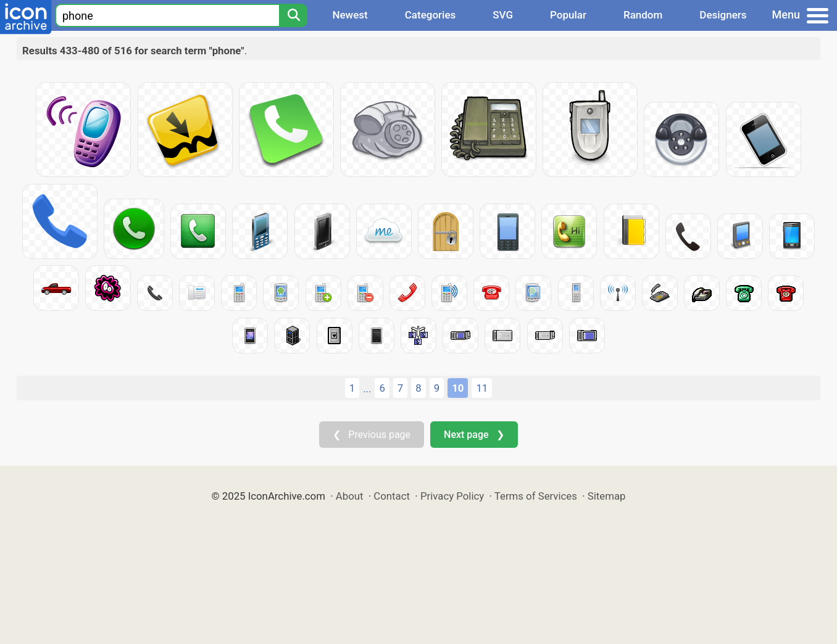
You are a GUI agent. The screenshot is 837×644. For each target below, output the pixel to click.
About (350, 496)
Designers (723, 15)
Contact (392, 496)
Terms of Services (536, 496)
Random (643, 15)
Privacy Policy (452, 496)
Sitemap (607, 496)
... (367, 389)
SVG (503, 15)
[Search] (293, 15)
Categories (431, 15)
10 (458, 388)
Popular (568, 15)
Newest (350, 15)
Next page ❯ (474, 435)
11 (482, 388)
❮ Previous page (372, 435)
